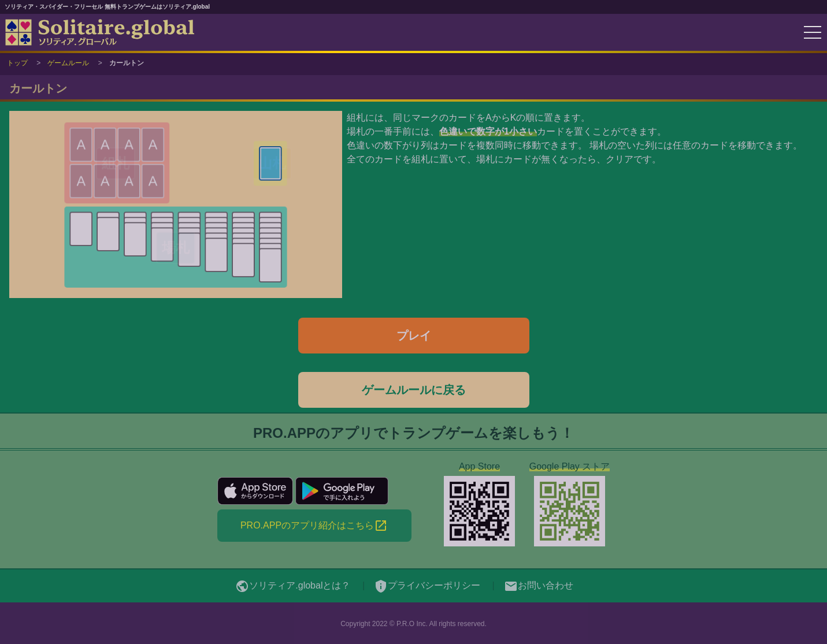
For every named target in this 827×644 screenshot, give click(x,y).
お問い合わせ (539, 585)
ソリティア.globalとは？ (293, 585)
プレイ (414, 336)
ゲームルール (68, 63)
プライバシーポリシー (427, 585)
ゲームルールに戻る (414, 390)
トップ (17, 63)
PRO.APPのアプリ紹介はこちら (314, 526)
